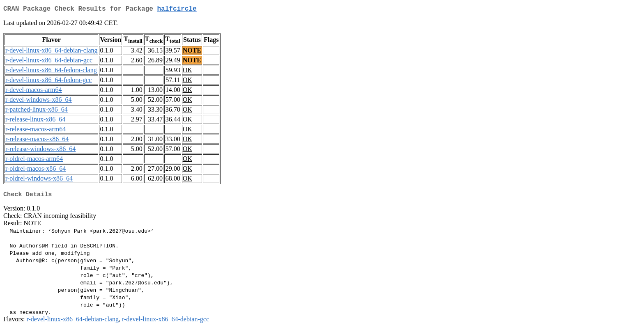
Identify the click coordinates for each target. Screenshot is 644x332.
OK (187, 72)
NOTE (192, 52)
